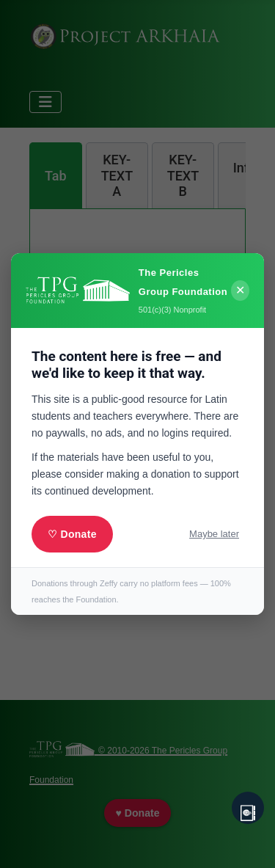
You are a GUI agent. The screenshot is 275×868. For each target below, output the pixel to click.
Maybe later (214, 534)
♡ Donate (72, 534)
